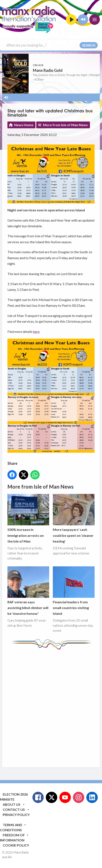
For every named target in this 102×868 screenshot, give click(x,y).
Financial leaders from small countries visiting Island (74, 591)
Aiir (10, 857)
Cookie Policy (16, 845)
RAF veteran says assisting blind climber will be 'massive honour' (28, 591)
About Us (12, 804)
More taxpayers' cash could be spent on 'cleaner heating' (74, 519)
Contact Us (14, 809)
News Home (24, 125)
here (36, 332)
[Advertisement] (51, 705)
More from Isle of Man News (65, 125)
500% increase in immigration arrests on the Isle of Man (28, 519)
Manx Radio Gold (48, 70)
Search (89, 45)
